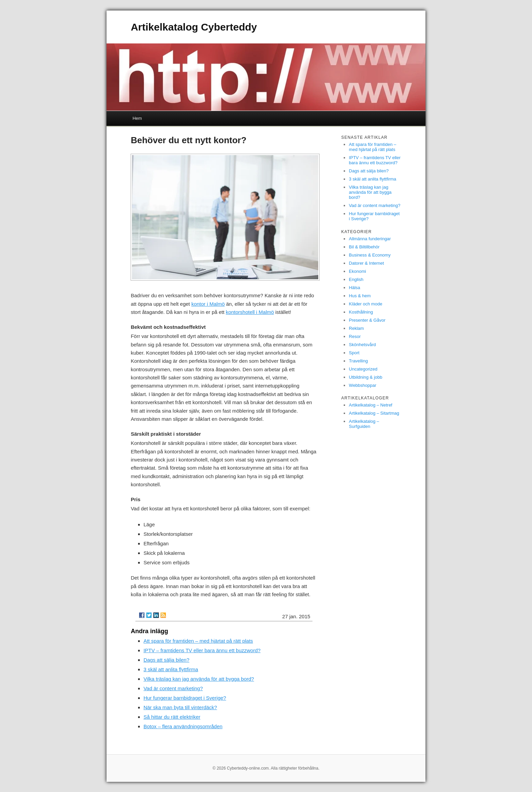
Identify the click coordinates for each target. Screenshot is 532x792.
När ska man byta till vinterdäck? (180, 707)
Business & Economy (370, 255)
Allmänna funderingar (370, 239)
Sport (354, 353)
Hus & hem (360, 296)
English (356, 279)
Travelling (358, 361)
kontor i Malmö (208, 304)
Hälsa (354, 288)
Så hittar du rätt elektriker (172, 717)
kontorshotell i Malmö (250, 312)
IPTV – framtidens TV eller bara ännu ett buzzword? (202, 650)
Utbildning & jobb (365, 377)
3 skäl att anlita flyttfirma (171, 669)
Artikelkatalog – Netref (370, 405)
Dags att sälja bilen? (166, 660)
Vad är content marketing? (173, 688)
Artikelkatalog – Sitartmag (374, 413)
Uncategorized (363, 369)
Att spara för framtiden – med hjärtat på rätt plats (198, 641)
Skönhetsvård (362, 345)
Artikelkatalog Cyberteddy (194, 27)
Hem (137, 118)
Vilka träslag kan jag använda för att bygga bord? (199, 679)
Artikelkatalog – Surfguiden (364, 424)
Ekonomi (357, 271)
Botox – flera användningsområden (183, 726)
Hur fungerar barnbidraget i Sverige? (185, 698)
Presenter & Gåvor (367, 320)
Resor (355, 336)
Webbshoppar (363, 385)
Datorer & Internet (366, 263)
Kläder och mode (365, 304)
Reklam (356, 328)
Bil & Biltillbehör (364, 247)
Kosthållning (361, 312)
